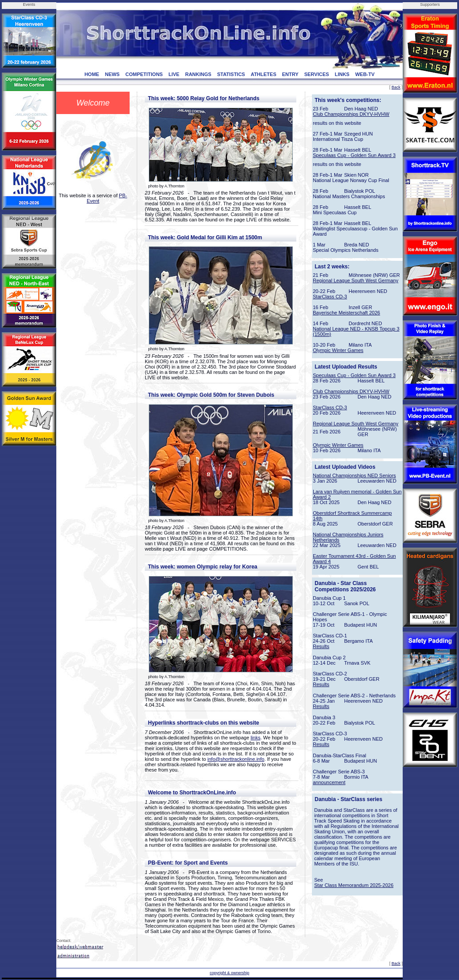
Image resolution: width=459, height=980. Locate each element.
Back (396, 87)
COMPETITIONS (144, 74)
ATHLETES (263, 74)
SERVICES (317, 74)
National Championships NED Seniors (354, 475)
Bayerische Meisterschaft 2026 (346, 313)
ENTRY (290, 74)
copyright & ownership (229, 973)
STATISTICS (231, 74)
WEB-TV (365, 74)
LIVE (174, 74)
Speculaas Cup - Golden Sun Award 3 (354, 155)
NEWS (112, 74)
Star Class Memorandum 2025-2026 (354, 885)
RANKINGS (198, 74)
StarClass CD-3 (330, 297)
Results (321, 646)
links (256, 738)
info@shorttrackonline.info (236, 759)
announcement (329, 782)
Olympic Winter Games (338, 350)
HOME (92, 74)
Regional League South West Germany (356, 280)
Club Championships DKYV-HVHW (351, 114)
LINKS (342, 74)
